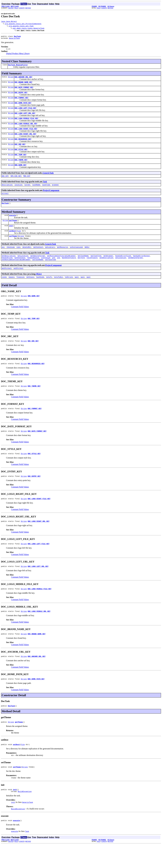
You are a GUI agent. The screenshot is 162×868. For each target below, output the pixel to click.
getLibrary (50, 259)
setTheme (13, 248)
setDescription (106, 270)
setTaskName (38, 273)
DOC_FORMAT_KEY (21, 101)
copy (18, 259)
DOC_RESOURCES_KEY (23, 145)
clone (4, 291)
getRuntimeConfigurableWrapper (61, 268)
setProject (18, 282)
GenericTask (14, 39)
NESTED (11, 8)
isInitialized (76, 259)
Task (45, 190)
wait (77, 291)
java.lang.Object (9, 22)
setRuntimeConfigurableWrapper (16, 273)
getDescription (9, 268)
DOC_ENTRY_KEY (21, 95)
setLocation (121, 270)
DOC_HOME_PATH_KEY (23, 107)
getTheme (13, 231)
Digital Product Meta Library (18, 55)
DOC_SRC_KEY (20, 151)
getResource (62, 259)
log (53, 270)
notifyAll (58, 291)
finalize (20, 291)
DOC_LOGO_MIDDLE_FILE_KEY (26, 123)
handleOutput (33, 270)
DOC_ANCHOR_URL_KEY (23, 79)
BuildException (25, 814)
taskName (36, 194)
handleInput (20, 270)
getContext (38, 259)
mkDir (87, 259)
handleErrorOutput (141, 268)
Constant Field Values (20, 321)
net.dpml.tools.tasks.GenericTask (29, 29)
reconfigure (92, 270)
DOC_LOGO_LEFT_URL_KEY (25, 118)
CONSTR (22, 8)
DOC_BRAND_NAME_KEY (23, 84)
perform (81, 270)
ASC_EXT (5, 185)
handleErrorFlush (123, 268)
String (11, 79)
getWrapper (108, 268)
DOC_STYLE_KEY (21, 157)
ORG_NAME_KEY (21, 173)
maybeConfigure (69, 270)
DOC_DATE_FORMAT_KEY (24, 90)
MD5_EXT (27, 185)
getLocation (23, 268)
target (27, 194)
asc (3, 259)
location (18, 194)
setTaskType (50, 273)
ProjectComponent (51, 199)
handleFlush (7, 270)
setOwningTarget (135, 270)
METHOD (28, 8)
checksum (11, 259)
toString (69, 291)
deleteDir (27, 259)
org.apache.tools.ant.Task (21, 26)
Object (39, 288)
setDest (12, 242)
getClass (30, 291)
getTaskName (83, 268)
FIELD (16, 8)
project (5, 203)
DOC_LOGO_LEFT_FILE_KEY (25, 112)
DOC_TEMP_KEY (21, 162)
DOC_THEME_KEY (21, 168)
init (11, 237)
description (7, 194)
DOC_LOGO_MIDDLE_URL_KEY (26, 129)
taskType (46, 194)
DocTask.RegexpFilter (18, 66)
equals (12, 291)
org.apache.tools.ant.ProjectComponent (23, 24)
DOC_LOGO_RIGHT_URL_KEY (25, 140)
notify (49, 291)
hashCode (40, 291)
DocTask (5, 213)
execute (12, 225)
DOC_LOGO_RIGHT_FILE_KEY (26, 134)
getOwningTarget (38, 268)
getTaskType (96, 268)
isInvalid (46, 270)
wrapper (55, 194)
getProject (7, 282)
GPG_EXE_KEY (16, 185)
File (19, 242)
